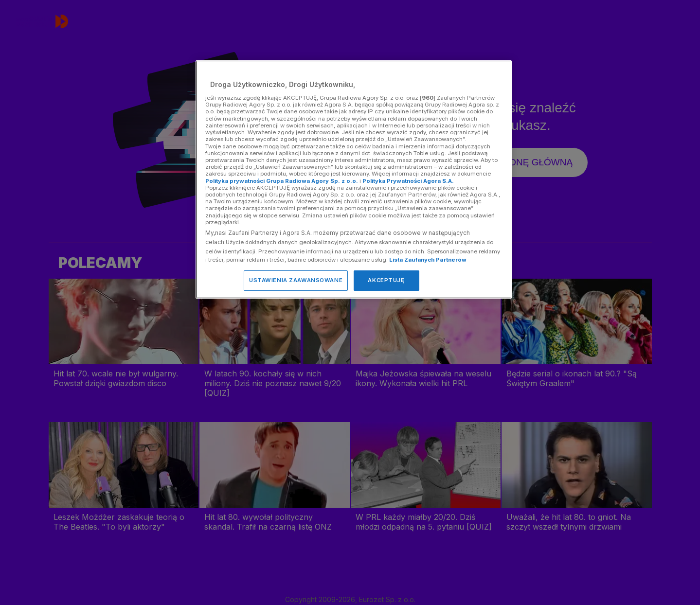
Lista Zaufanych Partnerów (428, 260)
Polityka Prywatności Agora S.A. (408, 181)
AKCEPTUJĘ (386, 280)
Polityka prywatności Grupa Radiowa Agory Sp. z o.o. (282, 181)
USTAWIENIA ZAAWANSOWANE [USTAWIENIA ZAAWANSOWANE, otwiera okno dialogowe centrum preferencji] (296, 280)
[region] (354, 179)
